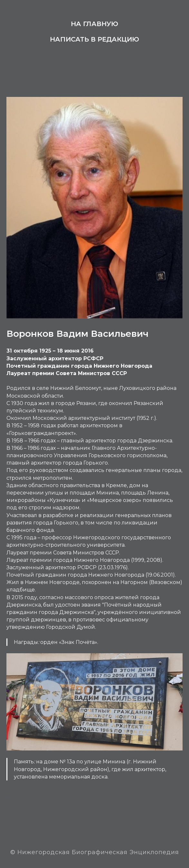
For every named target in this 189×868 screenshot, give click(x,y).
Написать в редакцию (94, 39)
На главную (94, 24)
